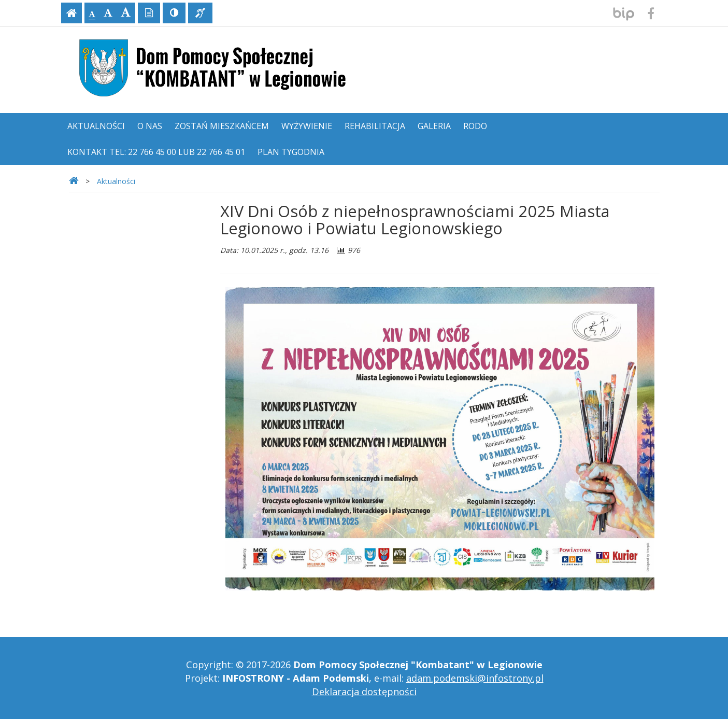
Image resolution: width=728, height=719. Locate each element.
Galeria (434, 126)
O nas (150, 126)
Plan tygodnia (291, 152)
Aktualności (96, 126)
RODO (475, 126)
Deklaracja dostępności (364, 692)
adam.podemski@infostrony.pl (475, 678)
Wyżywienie (307, 126)
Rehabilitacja (375, 126)
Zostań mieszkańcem (222, 126)
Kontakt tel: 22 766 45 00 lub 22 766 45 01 (156, 152)
